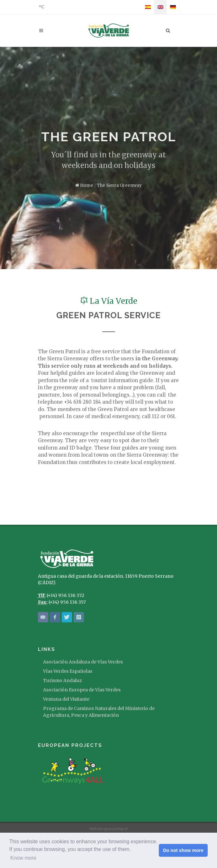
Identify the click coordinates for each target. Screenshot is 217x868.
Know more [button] (23, 858)
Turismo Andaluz (63, 680)
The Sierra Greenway (119, 185)
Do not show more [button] (183, 850)
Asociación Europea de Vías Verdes (82, 690)
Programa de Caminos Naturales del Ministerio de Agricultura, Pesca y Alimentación (99, 712)
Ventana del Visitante (66, 699)
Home (84, 185)
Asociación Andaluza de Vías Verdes (83, 662)
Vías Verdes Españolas (68, 671)
